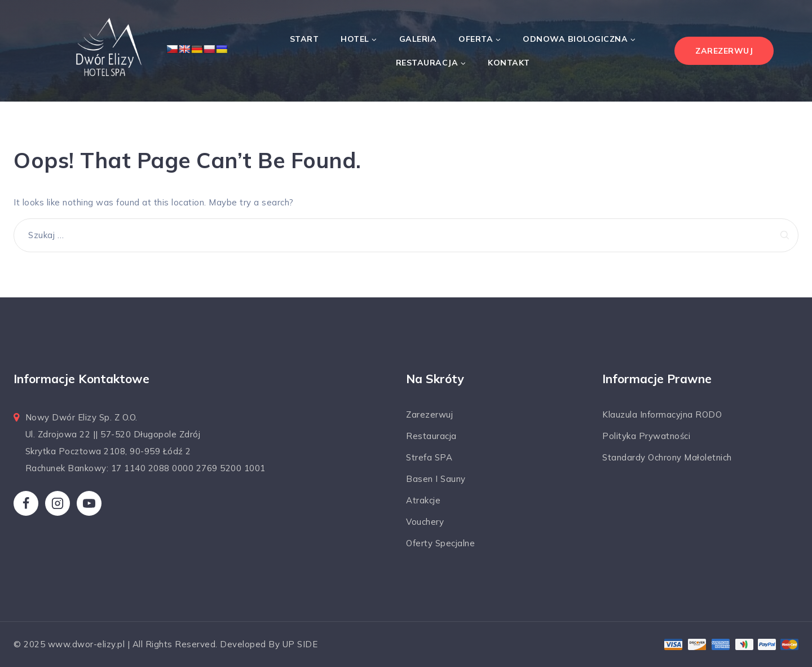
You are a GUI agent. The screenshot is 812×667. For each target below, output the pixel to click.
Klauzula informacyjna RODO (662, 414)
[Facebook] (26, 503)
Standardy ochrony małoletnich (667, 457)
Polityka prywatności (646, 436)
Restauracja (431, 436)
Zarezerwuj (429, 414)
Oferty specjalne (440, 543)
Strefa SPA (429, 457)
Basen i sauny (436, 479)
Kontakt (509, 63)
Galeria (418, 39)
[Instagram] (58, 503)
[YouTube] (89, 503)
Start (304, 39)
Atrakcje (423, 500)
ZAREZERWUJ (724, 51)
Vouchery (425, 522)
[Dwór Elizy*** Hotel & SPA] (107, 51)
